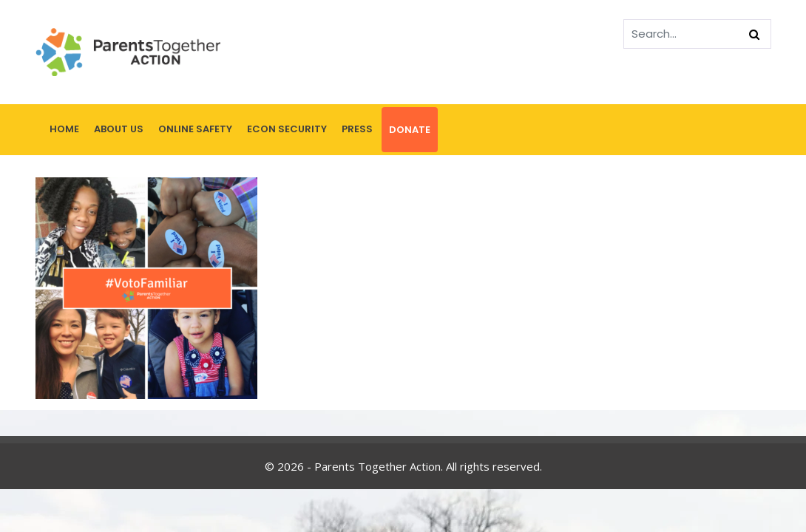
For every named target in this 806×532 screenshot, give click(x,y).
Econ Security (287, 129)
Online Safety (195, 129)
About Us (119, 129)
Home (64, 129)
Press (357, 129)
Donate (410, 130)
